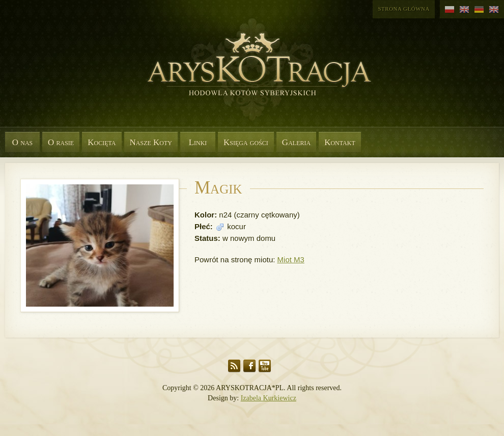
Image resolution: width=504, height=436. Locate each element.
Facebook (249, 366)
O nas (23, 142)
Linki (198, 142)
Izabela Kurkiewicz (269, 398)
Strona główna (404, 9)
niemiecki (479, 10)
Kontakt (340, 142)
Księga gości (246, 142)
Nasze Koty (151, 142)
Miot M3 (291, 260)
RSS (234, 366)
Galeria (296, 142)
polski (450, 10)
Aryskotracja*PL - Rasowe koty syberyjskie (255, 76)
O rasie (61, 142)
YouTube (265, 366)
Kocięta (102, 142)
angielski (465, 10)
